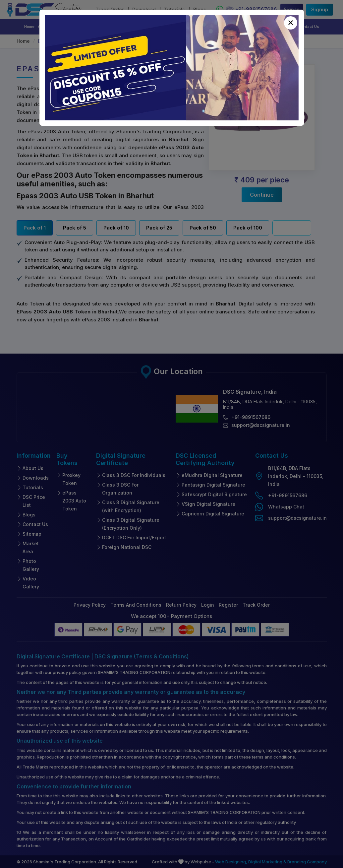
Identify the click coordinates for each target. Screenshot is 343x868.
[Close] (291, 23)
